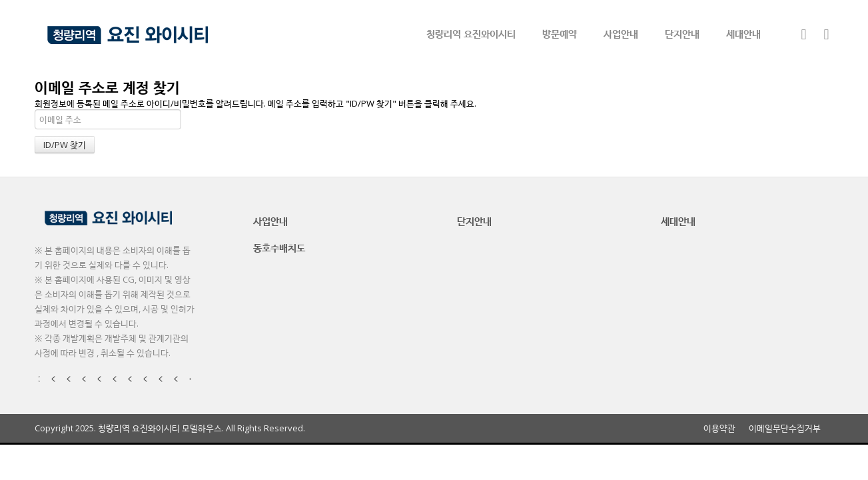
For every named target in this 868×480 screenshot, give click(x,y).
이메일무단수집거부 (785, 428)
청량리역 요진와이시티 (471, 33)
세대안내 (743, 33)
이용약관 (719, 428)
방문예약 (560, 33)
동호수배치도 (279, 247)
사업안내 (621, 33)
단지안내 (682, 33)
